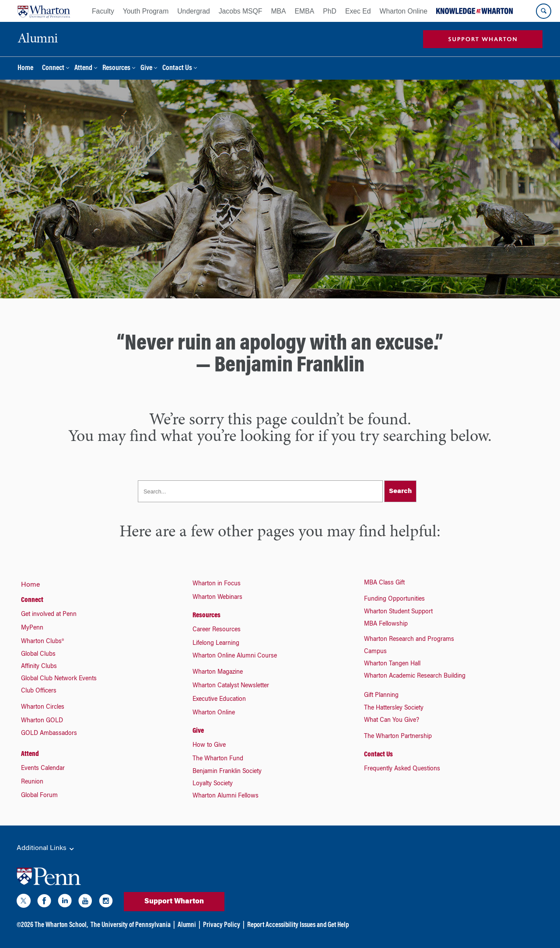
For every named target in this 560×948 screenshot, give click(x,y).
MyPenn (32, 628)
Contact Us (177, 68)
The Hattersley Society (394, 708)
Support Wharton (174, 902)
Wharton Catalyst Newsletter (231, 686)
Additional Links (46, 849)
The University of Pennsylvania (131, 925)
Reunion (32, 782)
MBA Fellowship (386, 624)
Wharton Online (404, 11)
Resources (116, 68)
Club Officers (39, 691)
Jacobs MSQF (241, 11)
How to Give (209, 745)
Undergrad (193, 11)
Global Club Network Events (59, 679)
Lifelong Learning (216, 644)
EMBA (305, 11)
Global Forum (39, 796)
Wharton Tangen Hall (392, 664)
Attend (83, 68)
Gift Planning (381, 696)
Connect (53, 68)
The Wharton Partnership (398, 737)
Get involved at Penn (49, 615)
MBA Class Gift (384, 583)
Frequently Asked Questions (402, 769)
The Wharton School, (61, 925)
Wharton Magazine (218, 672)
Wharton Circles (43, 707)
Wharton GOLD (42, 721)
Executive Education (219, 700)
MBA (278, 11)
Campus (375, 652)
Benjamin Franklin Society (227, 772)
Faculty (103, 11)
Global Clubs (38, 654)
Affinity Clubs (39, 667)
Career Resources (217, 630)
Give (146, 68)
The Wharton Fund (218, 759)
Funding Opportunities (394, 599)
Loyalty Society (213, 784)
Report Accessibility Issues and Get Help (298, 925)
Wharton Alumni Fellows (226, 796)
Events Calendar (43, 769)
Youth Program (146, 11)
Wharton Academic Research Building (415, 676)
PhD (330, 11)
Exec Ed (358, 11)
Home (25, 68)
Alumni (187, 925)
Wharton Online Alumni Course (235, 656)
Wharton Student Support (398, 612)
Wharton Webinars (217, 598)
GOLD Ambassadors (49, 734)
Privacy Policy (222, 925)
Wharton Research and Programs (409, 640)
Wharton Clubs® (42, 642)
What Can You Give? (392, 721)
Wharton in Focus (217, 584)
